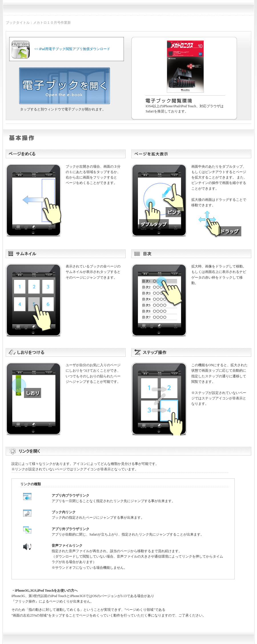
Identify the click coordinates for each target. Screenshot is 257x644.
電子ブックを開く (65, 86)
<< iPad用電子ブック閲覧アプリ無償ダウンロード (61, 49)
